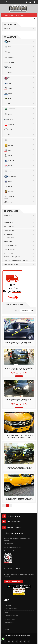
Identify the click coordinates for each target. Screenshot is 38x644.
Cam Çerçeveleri (19, 219)
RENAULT (19, 145)
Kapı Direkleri (19, 234)
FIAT (19, 78)
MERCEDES (19, 119)
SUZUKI (19, 166)
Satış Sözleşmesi (9, 623)
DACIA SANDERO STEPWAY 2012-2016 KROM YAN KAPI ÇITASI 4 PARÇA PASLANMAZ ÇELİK (19, 499)
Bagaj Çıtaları (19, 227)
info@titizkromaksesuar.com (13, 547)
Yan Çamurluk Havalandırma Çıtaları (19, 261)
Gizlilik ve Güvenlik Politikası (12, 626)
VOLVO (19, 181)
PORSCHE (19, 192)
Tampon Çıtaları (19, 249)
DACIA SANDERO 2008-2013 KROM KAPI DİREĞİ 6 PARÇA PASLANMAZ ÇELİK (19, 343)
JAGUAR (19, 187)
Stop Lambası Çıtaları (19, 264)
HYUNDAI (19, 94)
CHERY (19, 52)
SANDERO (19, 29)
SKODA (19, 156)
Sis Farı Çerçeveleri (19, 246)
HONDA (19, 88)
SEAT (19, 150)
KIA (19, 104)
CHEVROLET (19, 57)
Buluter (5, 637)
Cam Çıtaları (19, 215)
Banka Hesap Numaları (10, 609)
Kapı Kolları (19, 242)
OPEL (19, 135)
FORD (19, 83)
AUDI (19, 47)
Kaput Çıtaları (19, 253)
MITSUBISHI (19, 125)
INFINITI (19, 202)
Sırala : (17, 310)
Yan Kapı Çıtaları (19, 230)
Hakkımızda (7, 605)
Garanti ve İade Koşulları (11, 616)
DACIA (19, 68)
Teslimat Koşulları (9, 619)
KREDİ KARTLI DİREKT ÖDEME (13, 581)
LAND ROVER (19, 109)
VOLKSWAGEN (19, 176)
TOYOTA (19, 171)
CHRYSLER (19, 63)
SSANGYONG (19, 161)
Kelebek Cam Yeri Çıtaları (19, 257)
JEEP (19, 99)
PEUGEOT (19, 140)
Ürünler (6, 612)
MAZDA (19, 114)
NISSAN (19, 130)
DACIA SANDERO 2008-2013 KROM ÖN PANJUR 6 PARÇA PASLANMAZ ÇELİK (19, 400)
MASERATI (19, 197)
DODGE (19, 73)
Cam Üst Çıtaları (19, 238)
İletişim (6, 629)
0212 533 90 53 (9, 15)
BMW (19, 42)
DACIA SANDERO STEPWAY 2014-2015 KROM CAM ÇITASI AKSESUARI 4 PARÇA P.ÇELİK (19, 468)
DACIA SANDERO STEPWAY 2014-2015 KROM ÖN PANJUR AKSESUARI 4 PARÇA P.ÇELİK (19, 437)
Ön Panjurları (19, 223)
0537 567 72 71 (19, 15)
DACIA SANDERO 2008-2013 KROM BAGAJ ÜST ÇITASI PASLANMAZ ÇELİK (19, 369)
